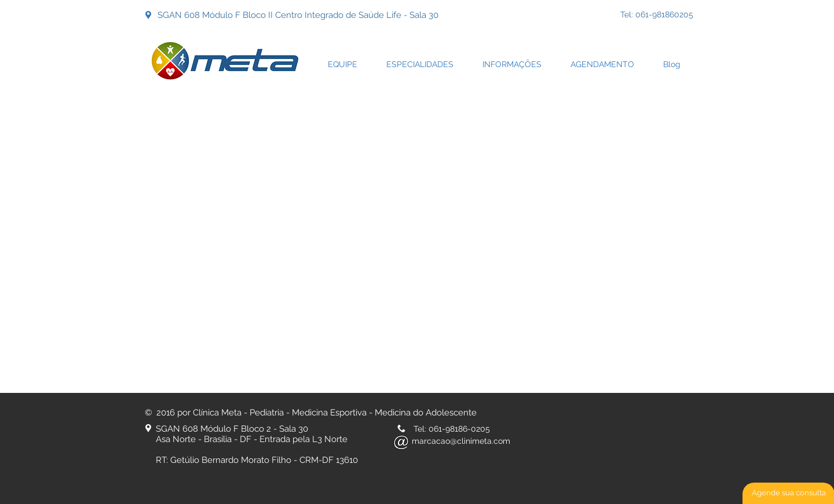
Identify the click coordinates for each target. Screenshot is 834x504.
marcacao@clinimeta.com (461, 441)
